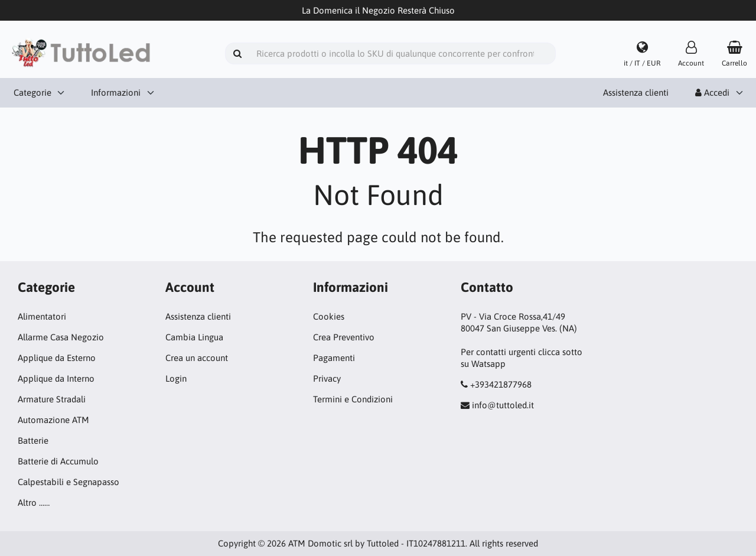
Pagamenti (334, 358)
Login (176, 378)
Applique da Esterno (57, 358)
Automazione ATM (53, 420)
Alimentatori (42, 316)
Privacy (327, 378)
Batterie (33, 440)
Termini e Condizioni (353, 399)
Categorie (32, 92)
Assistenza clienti (636, 92)
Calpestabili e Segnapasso (69, 482)
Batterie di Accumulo (58, 461)
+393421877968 (501, 384)
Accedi (712, 92)
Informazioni (116, 92)
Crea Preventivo (344, 337)
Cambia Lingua (194, 337)
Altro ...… (34, 503)
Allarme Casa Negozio (61, 337)
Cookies (329, 316)
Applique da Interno (56, 378)
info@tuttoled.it (503, 405)
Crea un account (197, 358)
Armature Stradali (52, 399)
